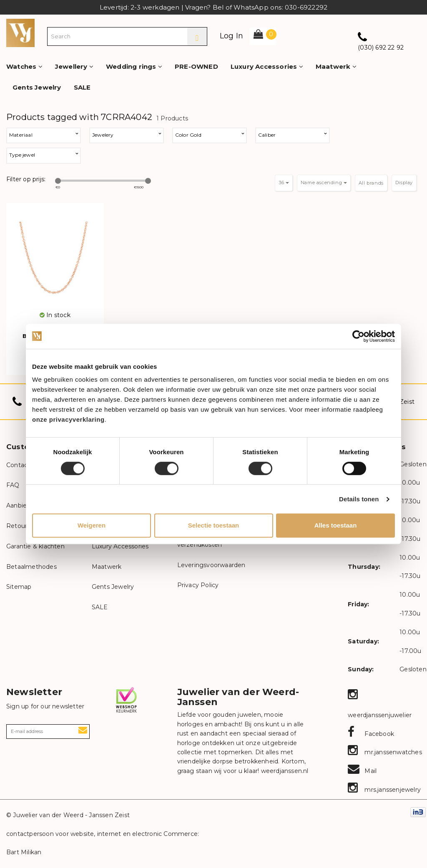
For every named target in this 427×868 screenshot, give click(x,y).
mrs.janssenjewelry (384, 790)
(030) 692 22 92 (381, 48)
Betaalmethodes (31, 567)
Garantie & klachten (35, 546)
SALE (82, 87)
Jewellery (74, 66)
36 (284, 183)
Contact (18, 465)
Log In (231, 36)
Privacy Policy (198, 585)
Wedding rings (134, 66)
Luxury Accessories (267, 66)
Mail (362, 771)
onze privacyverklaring (68, 419)
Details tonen (359, 499)
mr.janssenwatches (385, 752)
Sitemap (19, 587)
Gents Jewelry (37, 87)
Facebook (371, 734)
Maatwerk (336, 66)
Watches (24, 66)
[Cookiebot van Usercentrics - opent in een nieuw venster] (358, 336)
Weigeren (92, 525)
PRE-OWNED (196, 66)
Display (404, 183)
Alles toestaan (336, 525)
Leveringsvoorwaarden (211, 565)
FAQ (13, 485)
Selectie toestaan (214, 525)
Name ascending (324, 183)
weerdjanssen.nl (284, 771)
